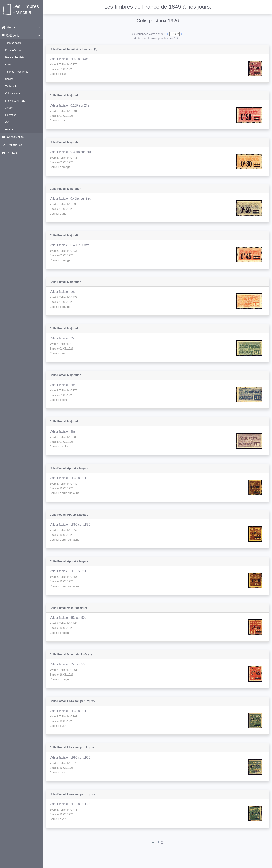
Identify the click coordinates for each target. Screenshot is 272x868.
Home (8, 27)
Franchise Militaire (15, 101)
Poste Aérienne (14, 50)
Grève (9, 122)
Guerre (9, 129)
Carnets (10, 65)
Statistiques (12, 145)
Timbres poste (13, 43)
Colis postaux (13, 93)
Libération (11, 115)
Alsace (9, 108)
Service (9, 79)
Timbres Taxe (13, 86)
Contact (9, 153)
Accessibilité (13, 137)
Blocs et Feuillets (15, 57)
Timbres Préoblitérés (17, 72)
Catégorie (10, 36)
